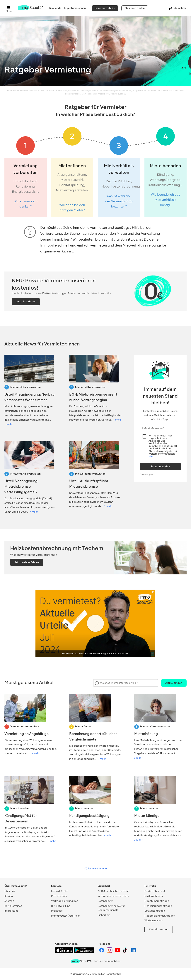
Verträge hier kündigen (65, 901)
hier (151, 456)
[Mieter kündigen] (160, 809)
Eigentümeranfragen (157, 901)
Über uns (10, 891)
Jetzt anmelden (160, 467)
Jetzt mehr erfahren (27, 562)
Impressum (11, 911)
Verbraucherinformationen (113, 896)
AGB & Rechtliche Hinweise (114, 891)
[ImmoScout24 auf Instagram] (110, 952)
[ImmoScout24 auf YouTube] (118, 952)
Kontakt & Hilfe (60, 891)
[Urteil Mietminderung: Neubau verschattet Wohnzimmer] (31, 391)
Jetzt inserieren (26, 302)
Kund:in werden (159, 929)
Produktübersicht (155, 891)
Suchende (55, 8)
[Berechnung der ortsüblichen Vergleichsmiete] (95, 728)
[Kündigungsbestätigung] (95, 807)
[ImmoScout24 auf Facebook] (102, 952)
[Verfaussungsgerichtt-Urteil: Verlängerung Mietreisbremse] (31, 478)
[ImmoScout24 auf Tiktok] (126, 952)
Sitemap (9, 901)
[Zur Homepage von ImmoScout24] (31, 9)
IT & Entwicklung (61, 906)
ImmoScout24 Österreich (66, 916)
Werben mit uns (154, 921)
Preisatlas (57, 911)
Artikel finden (174, 683)
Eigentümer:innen (75, 8)
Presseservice (59, 896)
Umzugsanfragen (155, 911)
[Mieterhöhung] (160, 727)
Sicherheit (104, 915)
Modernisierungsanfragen (160, 916)
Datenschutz (105, 901)
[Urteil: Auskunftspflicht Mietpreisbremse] (95, 475)
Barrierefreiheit (13, 906)
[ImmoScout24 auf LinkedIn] (133, 952)
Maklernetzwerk (154, 896)
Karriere (9, 896)
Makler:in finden (135, 8)
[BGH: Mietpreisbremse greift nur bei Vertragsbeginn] (95, 388)
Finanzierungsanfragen (158, 906)
